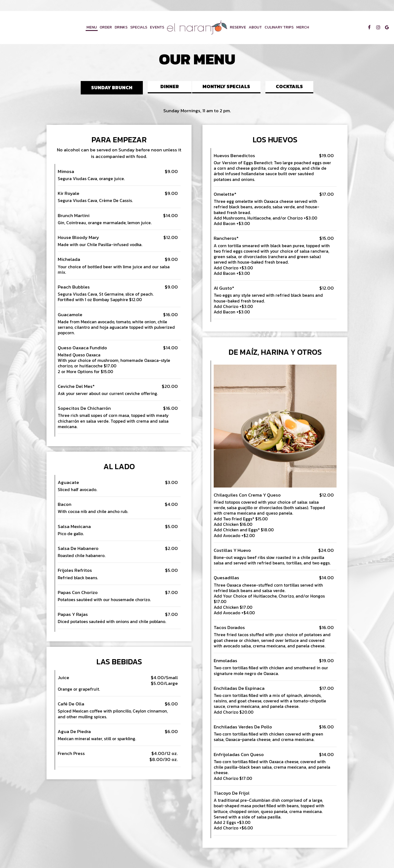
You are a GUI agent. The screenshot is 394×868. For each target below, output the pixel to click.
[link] (197, 28)
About (255, 27)
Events (157, 27)
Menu (92, 27)
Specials (139, 27)
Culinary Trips (279, 27)
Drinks (121, 27)
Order (106, 27)
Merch (303, 27)
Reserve (238, 27)
